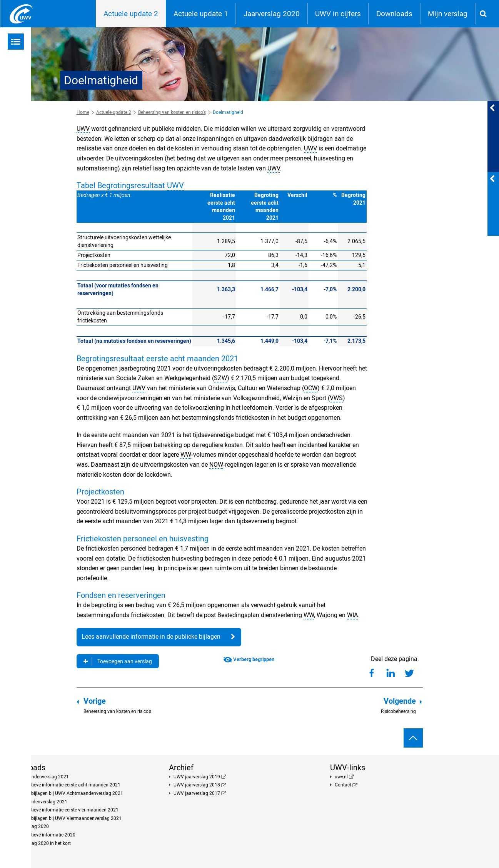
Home (83, 112)
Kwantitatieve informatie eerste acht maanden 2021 (66, 785)
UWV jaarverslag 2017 (197, 793)
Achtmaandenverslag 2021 (41, 777)
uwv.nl (341, 777)
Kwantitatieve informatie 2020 (44, 835)
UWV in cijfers (338, 14)
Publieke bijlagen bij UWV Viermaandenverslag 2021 (67, 818)
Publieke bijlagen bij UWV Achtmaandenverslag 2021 (68, 793)
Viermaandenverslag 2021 (40, 802)
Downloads (394, 14)
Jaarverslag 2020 (272, 14)
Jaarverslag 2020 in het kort (42, 843)
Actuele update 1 (201, 14)
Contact (343, 785)
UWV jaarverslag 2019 (197, 777)
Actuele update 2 (131, 14)
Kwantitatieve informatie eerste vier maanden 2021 (65, 810)
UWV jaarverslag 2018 (197, 785)
